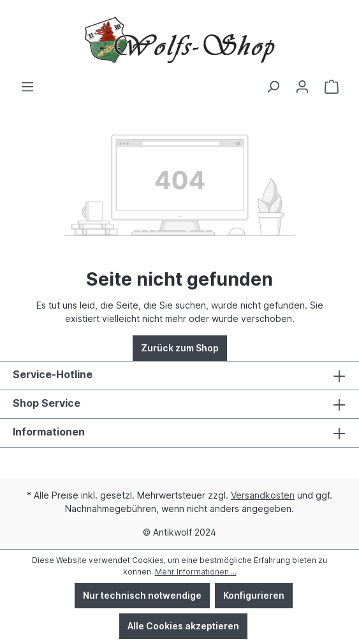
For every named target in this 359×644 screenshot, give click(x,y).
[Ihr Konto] (302, 87)
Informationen (49, 432)
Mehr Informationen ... (196, 572)
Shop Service (47, 403)
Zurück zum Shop (180, 348)
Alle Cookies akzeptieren (183, 626)
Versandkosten (263, 495)
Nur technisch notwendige (142, 595)
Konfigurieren (254, 595)
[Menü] (27, 87)
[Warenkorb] (332, 87)
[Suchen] (273, 87)
